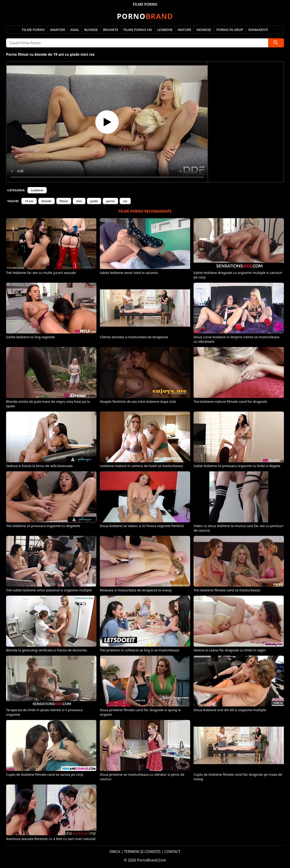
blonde (47, 201)
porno (110, 201)
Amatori (58, 30)
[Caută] (276, 43)
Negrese (204, 30)
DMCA (115, 852)
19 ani (29, 201)
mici (79, 201)
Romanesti (258, 30)
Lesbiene (165, 30)
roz (125, 201)
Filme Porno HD (138, 30)
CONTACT (172, 852)
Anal (75, 30)
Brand (145, 16)
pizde (94, 201)
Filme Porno (33, 30)
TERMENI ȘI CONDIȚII (142, 852)
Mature (185, 30)
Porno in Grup (230, 30)
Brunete (111, 30)
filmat (64, 201)
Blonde (91, 30)
